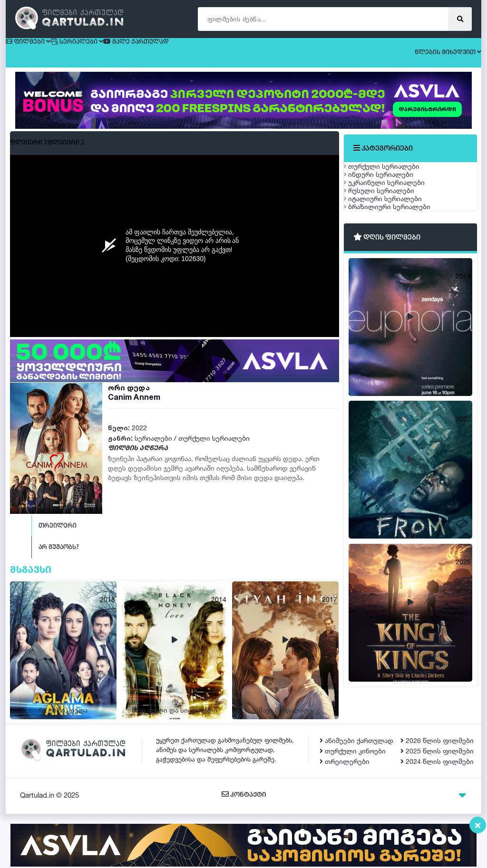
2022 (139, 436)
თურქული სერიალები (214, 447)
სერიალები (153, 447)
